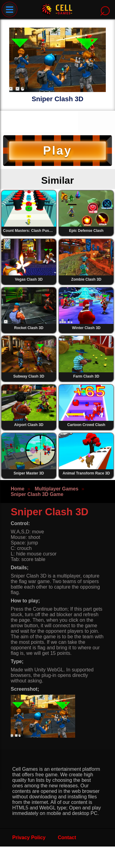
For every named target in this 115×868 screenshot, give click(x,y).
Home (17, 489)
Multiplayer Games (56, 489)
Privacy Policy (29, 837)
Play (57, 150)
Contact (67, 837)
